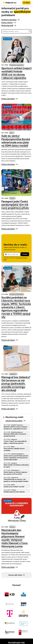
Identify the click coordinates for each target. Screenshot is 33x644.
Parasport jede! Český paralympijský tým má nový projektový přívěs (15, 205)
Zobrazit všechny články (14, 421)
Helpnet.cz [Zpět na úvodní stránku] (11, 3)
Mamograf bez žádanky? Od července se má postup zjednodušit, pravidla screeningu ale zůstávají (16, 384)
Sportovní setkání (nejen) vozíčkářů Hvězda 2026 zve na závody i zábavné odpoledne (16, 73)
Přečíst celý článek (8, 99)
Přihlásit (25, 254)
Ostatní (12, 198)
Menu (28, 3)
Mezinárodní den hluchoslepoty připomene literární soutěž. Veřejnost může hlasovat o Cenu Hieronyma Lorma (15, 538)
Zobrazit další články (15, 575)
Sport (12, 133)
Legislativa (13, 374)
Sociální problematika (16, 294)
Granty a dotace (7, 23)
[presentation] (16, 49)
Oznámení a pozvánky (9, 20)
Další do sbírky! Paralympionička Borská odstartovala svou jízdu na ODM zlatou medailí (16, 141)
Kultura (12, 527)
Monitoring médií (7, 25)
